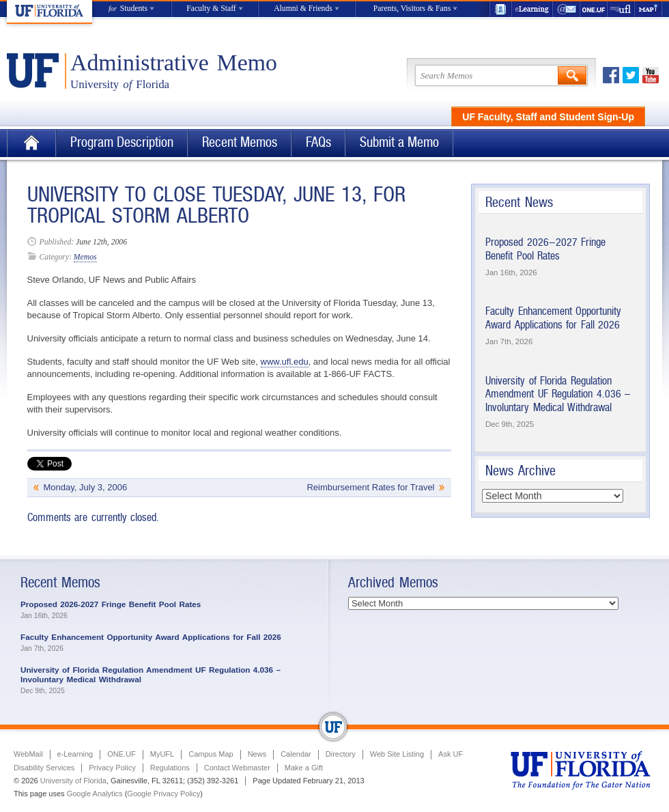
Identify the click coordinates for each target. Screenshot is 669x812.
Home (31, 143)
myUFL (621, 9)
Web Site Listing (397, 754)
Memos (85, 257)
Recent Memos (240, 142)
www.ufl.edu (285, 362)
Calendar (296, 754)
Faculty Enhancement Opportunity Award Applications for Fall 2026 (553, 318)
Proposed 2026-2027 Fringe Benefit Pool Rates (545, 249)
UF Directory (500, 9)
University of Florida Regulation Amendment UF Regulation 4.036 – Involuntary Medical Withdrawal (558, 394)
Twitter (631, 75)
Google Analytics (95, 794)
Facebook (611, 75)
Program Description (122, 142)
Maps (649, 9)
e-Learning (532, 9)
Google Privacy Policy (163, 794)
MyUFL (162, 754)
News (257, 754)
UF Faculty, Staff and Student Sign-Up (548, 117)
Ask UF (451, 754)
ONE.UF (594, 9)
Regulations (170, 768)
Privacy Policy (112, 768)
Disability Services (44, 768)
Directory (341, 754)
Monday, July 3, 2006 (86, 487)
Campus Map (211, 754)
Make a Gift (304, 768)
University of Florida (73, 781)
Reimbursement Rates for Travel (370, 487)
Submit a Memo (399, 142)
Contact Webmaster (237, 768)
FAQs (318, 142)
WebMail (567, 9)
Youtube (651, 75)
